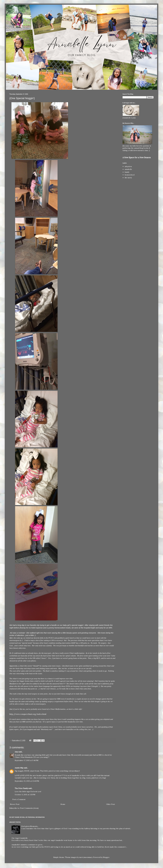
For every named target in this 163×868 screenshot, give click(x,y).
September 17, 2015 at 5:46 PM (27, 760)
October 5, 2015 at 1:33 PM (25, 795)
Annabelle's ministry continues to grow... (27, 845)
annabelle (128, 169)
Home (63, 804)
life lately (128, 178)
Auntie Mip (19, 768)
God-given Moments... (30, 826)
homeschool (130, 175)
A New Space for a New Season (137, 157)
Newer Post (15, 804)
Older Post (111, 804)
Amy (16, 752)
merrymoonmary (86, 857)
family (127, 172)
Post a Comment (19, 799)
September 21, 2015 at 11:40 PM (27, 781)
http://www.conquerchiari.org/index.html (28, 714)
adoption (128, 166)
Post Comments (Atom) (29, 808)
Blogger (106, 857)
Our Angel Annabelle (20, 838)
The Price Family (21, 788)
